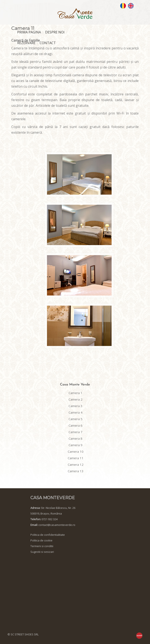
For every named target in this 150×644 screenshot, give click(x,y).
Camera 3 (76, 406)
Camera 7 (76, 432)
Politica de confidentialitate (48, 535)
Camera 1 (76, 393)
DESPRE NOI (55, 32)
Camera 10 (76, 451)
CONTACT (48, 43)
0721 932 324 (50, 519)
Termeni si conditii (42, 546)
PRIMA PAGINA (29, 32)
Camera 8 (76, 438)
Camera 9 (76, 445)
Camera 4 (76, 412)
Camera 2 (76, 399)
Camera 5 (76, 419)
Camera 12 (76, 465)
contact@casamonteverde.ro (57, 525)
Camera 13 (76, 471)
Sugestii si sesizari (42, 552)
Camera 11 (76, 458)
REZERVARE (26, 43)
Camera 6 (76, 425)
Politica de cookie (41, 540)
